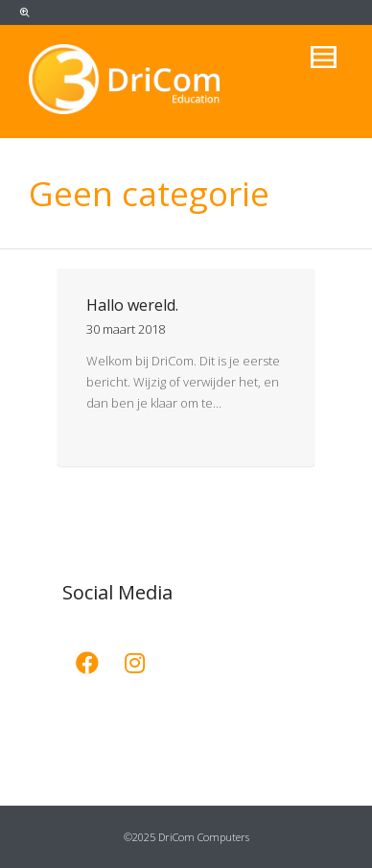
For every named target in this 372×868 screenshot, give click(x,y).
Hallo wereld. (132, 305)
